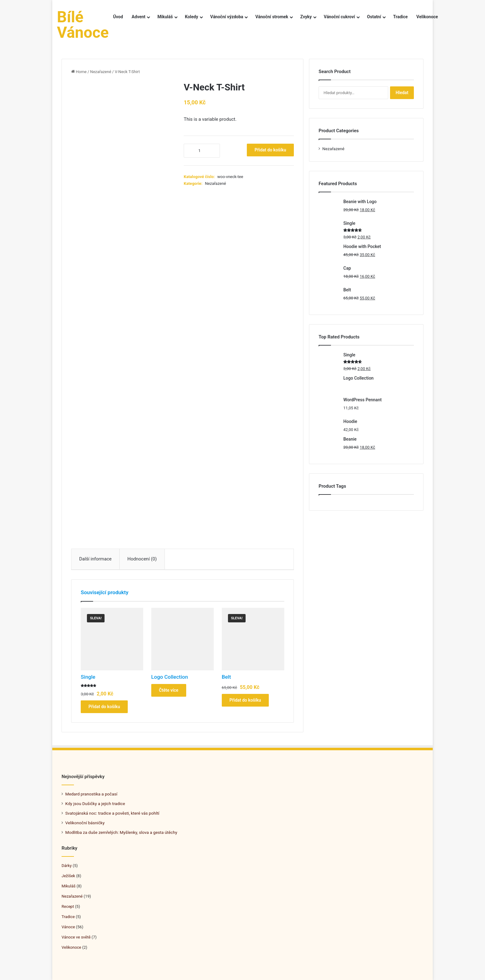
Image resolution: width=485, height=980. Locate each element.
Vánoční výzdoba (227, 17)
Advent (139, 17)
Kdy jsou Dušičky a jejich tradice (95, 804)
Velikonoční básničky (85, 823)
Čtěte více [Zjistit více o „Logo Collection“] (169, 690)
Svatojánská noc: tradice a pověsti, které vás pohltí (112, 813)
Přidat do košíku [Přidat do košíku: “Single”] (104, 707)
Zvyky (306, 17)
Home (81, 72)
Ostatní (374, 17)
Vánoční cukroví (339, 17)
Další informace (95, 559)
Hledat (402, 93)
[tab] (96, 559)
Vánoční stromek (272, 17)
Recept (68, 906)
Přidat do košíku (270, 150)
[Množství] (202, 151)
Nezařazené (101, 72)
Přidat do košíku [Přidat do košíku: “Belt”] (245, 700)
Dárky (67, 866)
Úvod (118, 17)
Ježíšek (68, 876)
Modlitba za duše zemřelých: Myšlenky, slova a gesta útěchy (121, 832)
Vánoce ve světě (76, 937)
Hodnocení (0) (142, 559)
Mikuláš (165, 17)
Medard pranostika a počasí (91, 794)
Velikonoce (427, 17)
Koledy (192, 17)
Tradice (400, 17)
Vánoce (68, 927)
